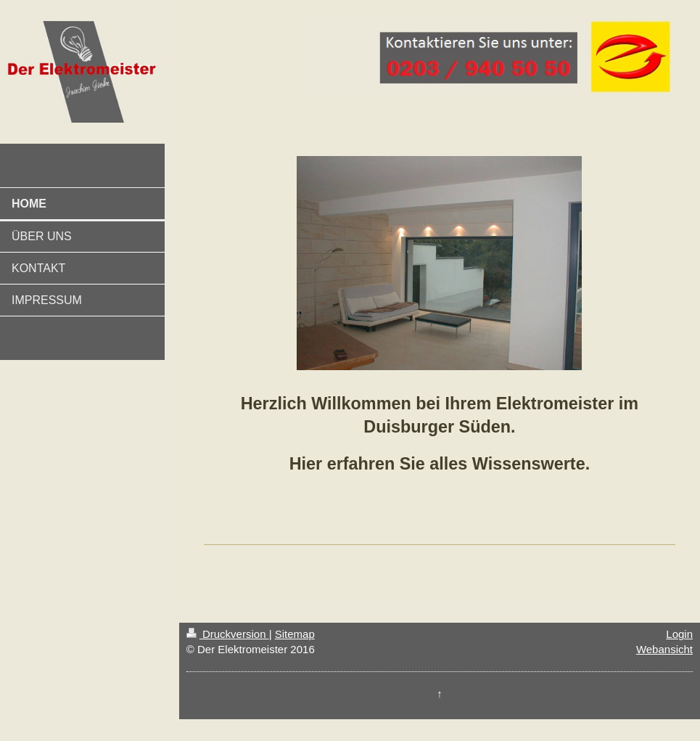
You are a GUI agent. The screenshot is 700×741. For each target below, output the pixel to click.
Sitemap (295, 634)
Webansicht (664, 649)
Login (679, 634)
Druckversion (228, 634)
